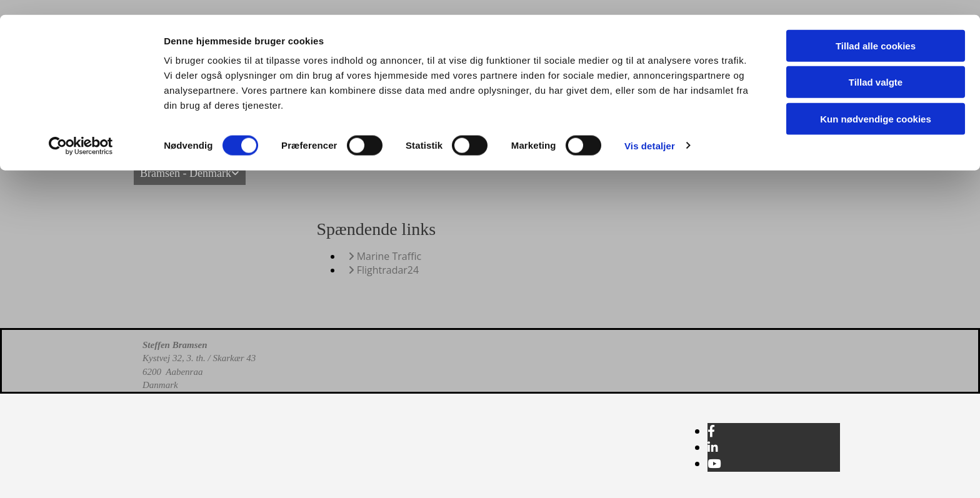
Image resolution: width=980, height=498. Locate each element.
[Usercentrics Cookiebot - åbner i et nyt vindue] (81, 131)
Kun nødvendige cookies (876, 104)
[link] (190, 173)
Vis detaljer (650, 131)
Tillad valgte (876, 68)
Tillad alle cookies (876, 31)
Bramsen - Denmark (186, 173)
